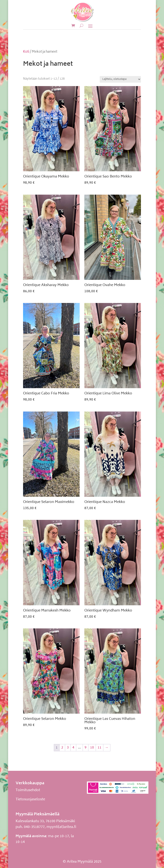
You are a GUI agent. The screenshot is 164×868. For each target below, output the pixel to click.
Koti (26, 52)
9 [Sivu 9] (86, 748)
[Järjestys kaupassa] (120, 79)
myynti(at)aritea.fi (61, 827)
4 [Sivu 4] (73, 748)
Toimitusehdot (28, 790)
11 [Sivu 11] (100, 748)
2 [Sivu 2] (62, 748)
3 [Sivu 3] (68, 748)
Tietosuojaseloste (30, 799)
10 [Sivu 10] (92, 748)
